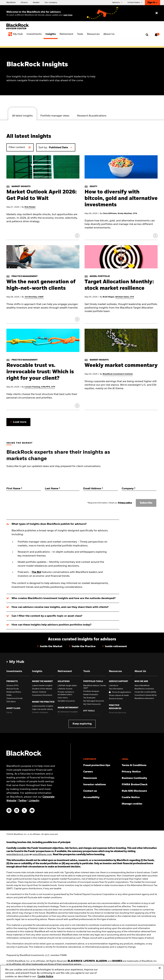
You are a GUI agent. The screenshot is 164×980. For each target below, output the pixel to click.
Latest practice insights (43, 706)
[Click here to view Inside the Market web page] (50, 647)
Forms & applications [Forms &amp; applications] (121, 692)
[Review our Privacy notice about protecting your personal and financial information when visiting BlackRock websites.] (140, 772)
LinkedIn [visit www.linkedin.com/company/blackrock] (34, 801)
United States (135, 3)
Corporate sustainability (145, 692)
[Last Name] (62, 488)
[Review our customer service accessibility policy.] (101, 797)
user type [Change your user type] (68, 15)
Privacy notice (125, 503)
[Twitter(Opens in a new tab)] (24, 810)
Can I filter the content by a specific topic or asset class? (47, 616)
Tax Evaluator (89, 698)
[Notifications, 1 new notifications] (156, 35)
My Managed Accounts (94, 701)
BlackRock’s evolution (144, 689)
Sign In (153, 3)
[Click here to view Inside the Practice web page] (82, 647)
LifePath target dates (67, 686)
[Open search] (147, 35)
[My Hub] (16, 35)
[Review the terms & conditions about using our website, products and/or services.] (140, 765)
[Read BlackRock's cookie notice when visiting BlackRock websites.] (140, 797)
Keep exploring (82, 724)
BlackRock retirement (144, 698)
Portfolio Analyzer (91, 691)
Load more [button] (20, 422)
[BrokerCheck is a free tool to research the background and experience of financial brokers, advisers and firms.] (140, 785)
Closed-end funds (14, 698)
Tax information (116, 689)
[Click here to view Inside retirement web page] (115, 647)
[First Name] (24, 488)
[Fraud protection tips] (101, 765)
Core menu (63, 698)
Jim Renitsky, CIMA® (34, 297)
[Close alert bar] (157, 43)
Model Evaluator (91, 695)
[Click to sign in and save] (77, 236)
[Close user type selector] (157, 13)
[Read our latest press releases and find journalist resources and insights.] (101, 778)
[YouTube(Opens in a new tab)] (32, 810)
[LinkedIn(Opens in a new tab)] (17, 810)
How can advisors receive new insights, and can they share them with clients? (60, 607)
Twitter (22, 801)
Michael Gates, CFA (125, 297)
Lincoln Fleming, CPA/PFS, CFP (40, 387)
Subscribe (146, 503)
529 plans (11, 702)
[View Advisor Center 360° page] (83, 43)
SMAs (9, 695)
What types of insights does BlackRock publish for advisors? (49, 524)
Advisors (117, 3)
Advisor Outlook (39, 692)
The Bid (36, 572)
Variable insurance (66, 701)
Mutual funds (13, 689)
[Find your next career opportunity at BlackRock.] (101, 772)
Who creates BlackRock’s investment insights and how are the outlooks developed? (64, 598)
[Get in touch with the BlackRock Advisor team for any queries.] (101, 791)
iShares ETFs (12, 686)
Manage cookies (132, 804)
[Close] (160, 971)
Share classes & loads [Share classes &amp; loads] (119, 695)
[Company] (139, 488)
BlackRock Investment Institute (118, 374)
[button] (61, 148)
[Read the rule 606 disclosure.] (140, 791)
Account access (116, 699)
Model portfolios (14, 692)
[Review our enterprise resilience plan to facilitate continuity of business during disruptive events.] (140, 778)
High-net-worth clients (42, 709)
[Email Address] (101, 488)
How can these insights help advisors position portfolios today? (51, 625)
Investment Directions (42, 695)
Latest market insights (42, 686)
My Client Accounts (92, 704)
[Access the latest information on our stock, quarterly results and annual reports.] (101, 785)
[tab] (22, 114)
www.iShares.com (42, 855)
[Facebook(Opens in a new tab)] (9, 810)
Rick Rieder (30, 207)
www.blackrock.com (18, 855)
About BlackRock (142, 686)
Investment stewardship (146, 695)
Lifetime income (65, 689)
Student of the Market (42, 689)
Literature (114, 686)
